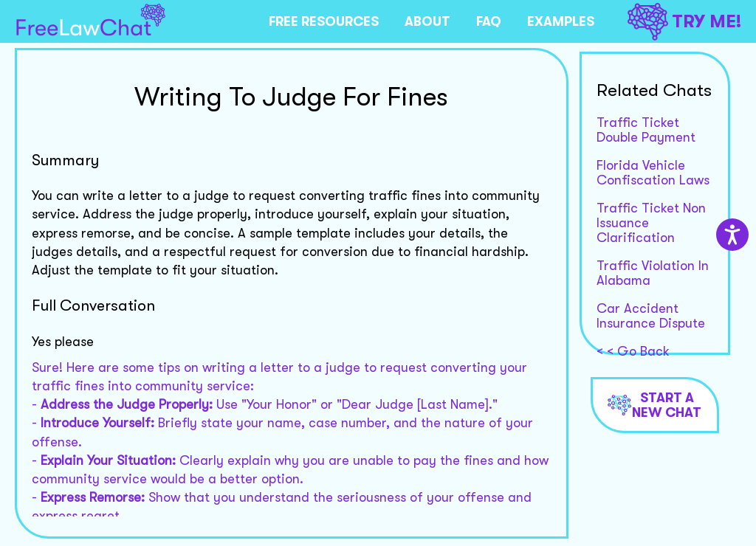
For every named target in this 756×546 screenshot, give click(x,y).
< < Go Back (633, 351)
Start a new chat (655, 405)
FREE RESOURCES (324, 21)
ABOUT (427, 21)
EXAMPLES (561, 21)
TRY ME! (684, 22)
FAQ (489, 21)
